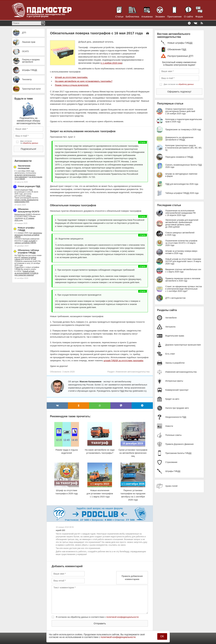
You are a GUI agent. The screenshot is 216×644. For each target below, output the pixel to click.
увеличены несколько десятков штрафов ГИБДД (28, 235)
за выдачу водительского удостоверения (25, 176)
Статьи (119, 17)
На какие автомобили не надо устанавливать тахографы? (84, 81)
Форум (199, 17)
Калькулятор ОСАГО (23, 214)
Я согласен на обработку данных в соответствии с (97, 617)
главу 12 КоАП (30, 241)
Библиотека (132, 17)
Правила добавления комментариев (132, 578)
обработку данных (30, 143)
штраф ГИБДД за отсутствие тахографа (123, 361)
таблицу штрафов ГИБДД (25, 243)
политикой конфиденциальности (122, 617)
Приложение (174, 17)
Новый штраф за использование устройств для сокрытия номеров (26, 273)
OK (162, 636)
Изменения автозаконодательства (133, 372)
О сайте (188, 17)
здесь (29, 196)
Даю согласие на (29, 142)
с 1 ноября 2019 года (111, 63)
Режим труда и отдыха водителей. (72, 85)
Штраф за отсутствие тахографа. (71, 77)
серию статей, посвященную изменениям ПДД (26, 201)
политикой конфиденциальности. (118, 637)
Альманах (147, 17)
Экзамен (160, 17)
